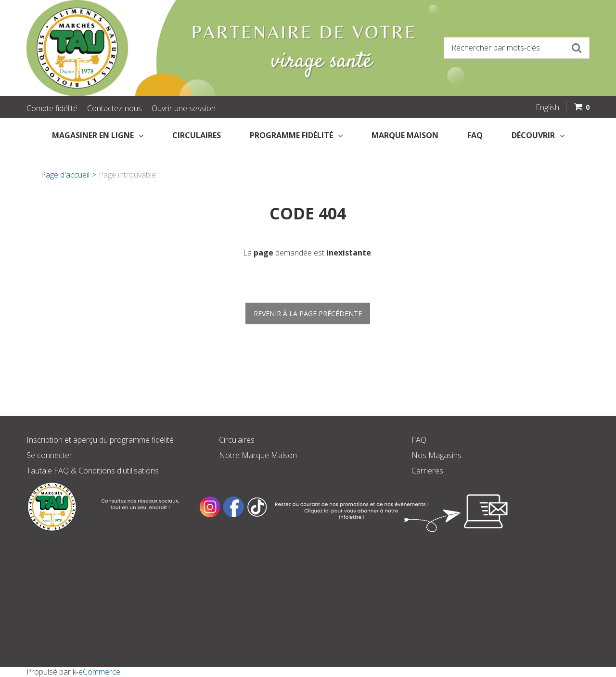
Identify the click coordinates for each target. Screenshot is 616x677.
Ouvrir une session (184, 108)
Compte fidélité (52, 108)
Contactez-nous (115, 108)
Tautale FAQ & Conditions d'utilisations (93, 471)
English (547, 107)
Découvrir (538, 135)
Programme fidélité (296, 135)
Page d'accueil (65, 175)
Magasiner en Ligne (98, 135)
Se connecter (49, 455)
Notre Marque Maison (258, 455)
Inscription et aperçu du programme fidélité (100, 440)
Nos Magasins (436, 455)
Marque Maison (405, 135)
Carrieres (427, 471)
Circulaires (197, 135)
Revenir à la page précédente (308, 313)
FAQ (475, 135)
